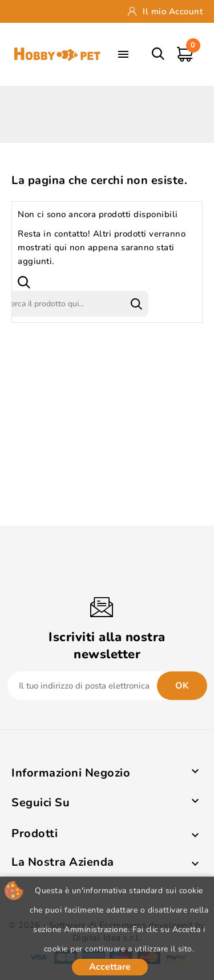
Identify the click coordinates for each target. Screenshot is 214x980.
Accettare (110, 967)
